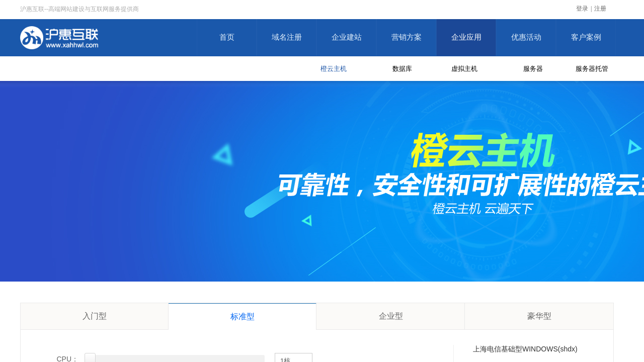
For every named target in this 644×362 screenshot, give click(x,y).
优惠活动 (526, 37)
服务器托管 (592, 69)
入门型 (95, 316)
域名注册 (287, 37)
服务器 (533, 69)
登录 (582, 9)
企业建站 (347, 37)
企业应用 (466, 37)
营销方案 (407, 37)
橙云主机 (334, 69)
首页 (227, 37)
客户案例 (586, 37)
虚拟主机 (464, 69)
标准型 (243, 316)
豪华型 (539, 316)
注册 (600, 9)
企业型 (391, 316)
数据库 (402, 69)
